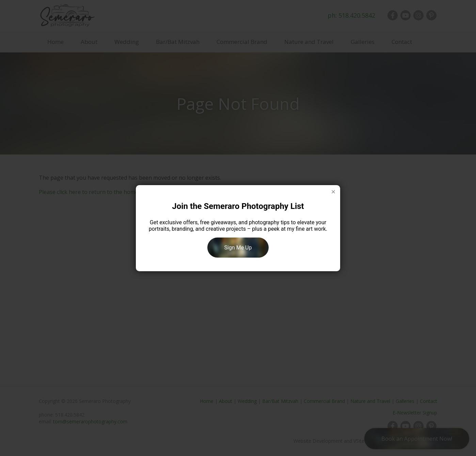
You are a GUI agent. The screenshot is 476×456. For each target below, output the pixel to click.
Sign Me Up (238, 248)
